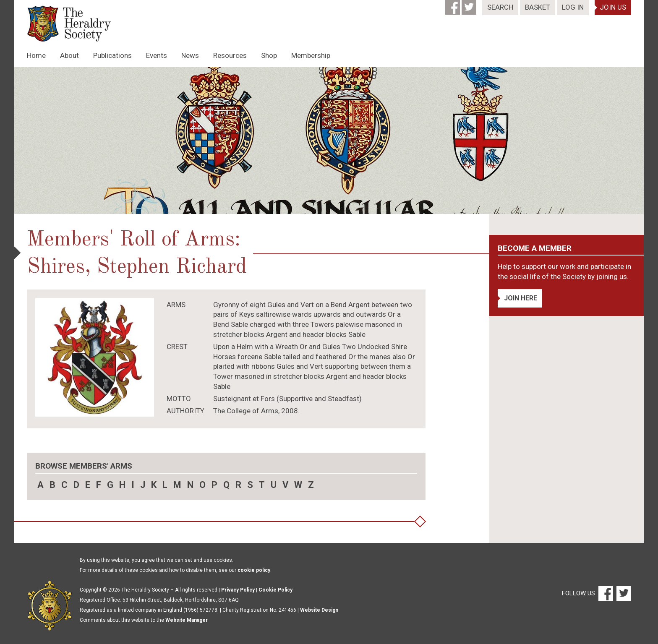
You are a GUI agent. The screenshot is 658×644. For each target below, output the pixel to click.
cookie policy (254, 570)
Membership (311, 55)
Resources (230, 55)
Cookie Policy (275, 590)
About (69, 55)
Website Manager (187, 620)
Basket (538, 7)
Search (500, 7)
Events (157, 55)
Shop (269, 55)
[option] (329, 141)
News (190, 55)
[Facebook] (453, 5)
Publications (112, 55)
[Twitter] (470, 5)
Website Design (319, 610)
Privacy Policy (238, 590)
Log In (573, 7)
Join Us (613, 7)
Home (36, 55)
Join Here (521, 298)
